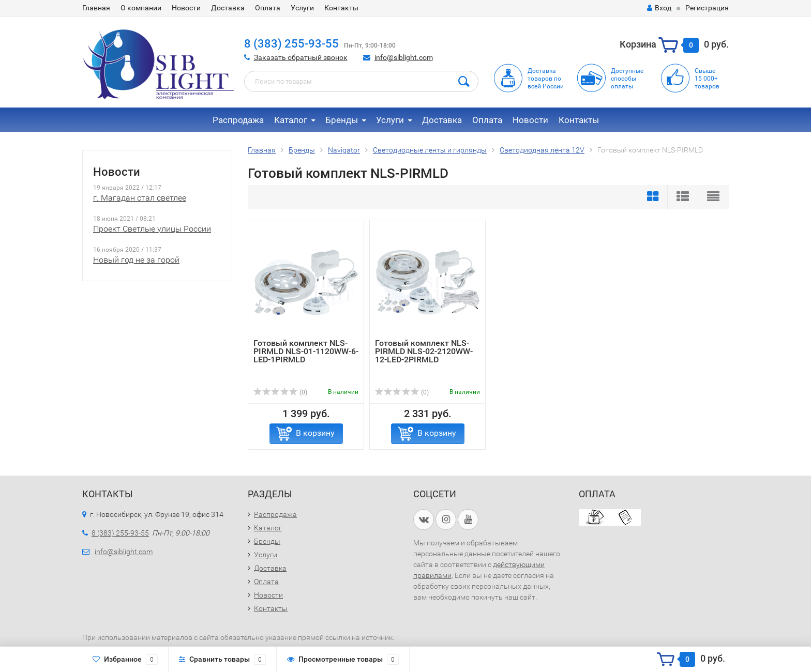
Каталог (291, 120)
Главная (96, 8)
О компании (141, 8)
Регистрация (707, 8)
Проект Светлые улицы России (152, 229)
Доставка (228, 8)
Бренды (342, 120)
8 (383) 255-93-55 (291, 44)
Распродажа (238, 120)
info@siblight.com (404, 57)
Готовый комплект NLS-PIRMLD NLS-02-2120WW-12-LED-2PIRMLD (424, 351)
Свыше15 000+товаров (707, 79)
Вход (659, 8)
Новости (186, 8)
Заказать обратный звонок (301, 57)
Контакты (341, 8)
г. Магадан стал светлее (140, 198)
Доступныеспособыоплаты (627, 79)
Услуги (302, 8)
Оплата (268, 8)
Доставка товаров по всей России (546, 79)
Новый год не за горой (136, 260)
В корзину (315, 433)
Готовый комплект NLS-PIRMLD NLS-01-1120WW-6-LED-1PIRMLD (306, 351)
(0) (280, 392)
